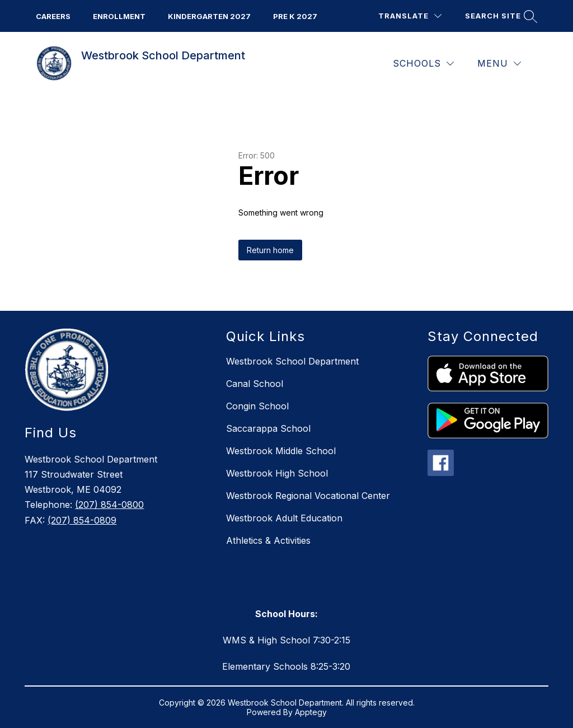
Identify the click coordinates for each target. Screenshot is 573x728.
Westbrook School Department (292, 361)
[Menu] (499, 64)
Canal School (255, 384)
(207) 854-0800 (109, 505)
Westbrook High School (277, 473)
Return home (270, 250)
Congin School (257, 406)
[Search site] (500, 16)
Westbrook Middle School (281, 451)
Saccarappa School (268, 428)
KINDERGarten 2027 (209, 16)
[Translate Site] (410, 16)
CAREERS (53, 16)
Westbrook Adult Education (284, 518)
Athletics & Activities (268, 540)
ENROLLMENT (119, 16)
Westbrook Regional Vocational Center (308, 496)
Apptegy (311, 712)
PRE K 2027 (295, 16)
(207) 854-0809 (82, 520)
